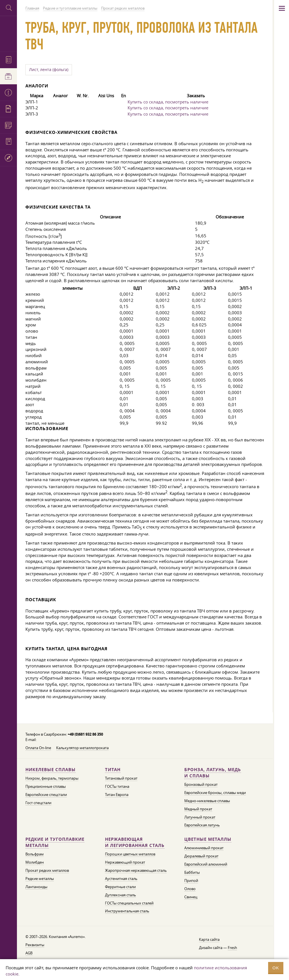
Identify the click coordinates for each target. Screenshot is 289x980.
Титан (113, 770)
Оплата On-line (38, 748)
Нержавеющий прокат (125, 862)
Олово (190, 889)
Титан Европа (117, 795)
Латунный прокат (200, 817)
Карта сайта (209, 939)
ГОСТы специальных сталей (129, 903)
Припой (191, 881)
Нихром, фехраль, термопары (52, 778)
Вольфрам (35, 854)
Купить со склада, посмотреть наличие (168, 102)
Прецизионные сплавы (46, 786)
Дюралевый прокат (201, 856)
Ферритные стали (120, 887)
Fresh (232, 948)
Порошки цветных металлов (130, 854)
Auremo (8, 33)
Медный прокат (198, 809)
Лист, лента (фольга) (49, 70)
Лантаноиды (36, 887)
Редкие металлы (40, 879)
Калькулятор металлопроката (82, 748)
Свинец (191, 897)
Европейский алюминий (206, 864)
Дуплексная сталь (121, 895)
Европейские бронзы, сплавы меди (215, 793)
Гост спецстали (38, 803)
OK (276, 968)
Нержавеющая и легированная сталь (135, 842)
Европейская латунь (202, 825)
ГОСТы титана (117, 786)
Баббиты (192, 872)
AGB (29, 953)
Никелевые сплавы (51, 770)
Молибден (35, 862)
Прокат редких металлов (47, 870)
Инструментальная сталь (127, 911)
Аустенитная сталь (121, 879)
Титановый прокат (121, 778)
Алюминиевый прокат (204, 848)
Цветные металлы (208, 839)
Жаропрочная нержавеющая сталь (136, 870)
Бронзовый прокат (201, 784)
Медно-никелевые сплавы (207, 801)
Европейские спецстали (46, 795)
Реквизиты (35, 945)
